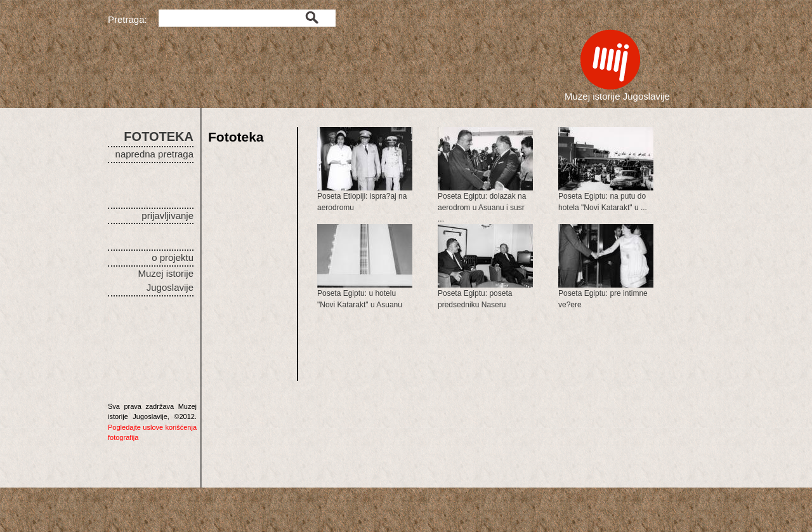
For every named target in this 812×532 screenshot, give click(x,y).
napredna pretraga (154, 154)
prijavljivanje (167, 216)
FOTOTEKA (159, 136)
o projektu (173, 257)
